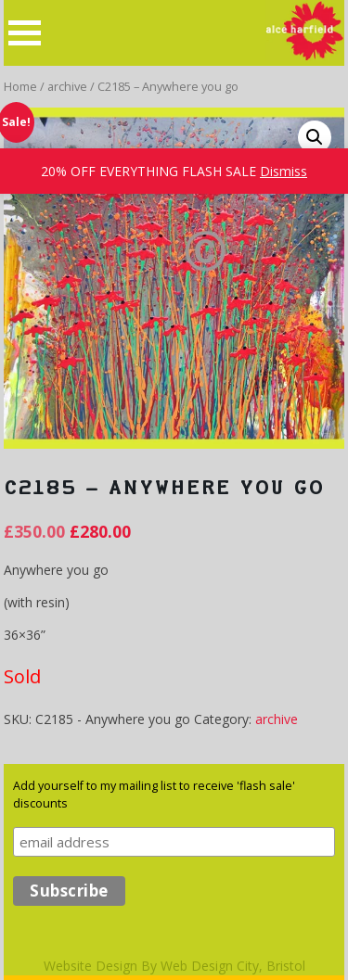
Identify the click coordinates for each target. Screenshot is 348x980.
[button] (315, 137)
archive (67, 86)
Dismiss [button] (284, 171)
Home (20, 86)
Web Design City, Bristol (233, 966)
